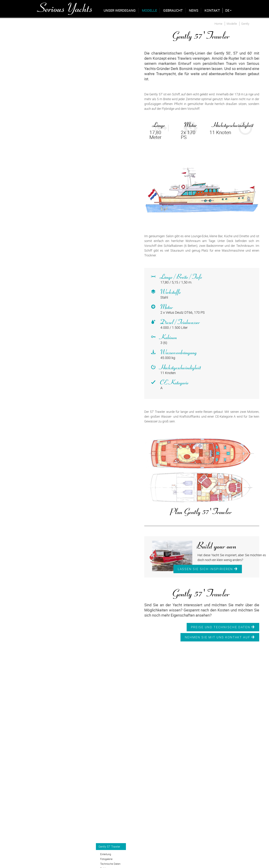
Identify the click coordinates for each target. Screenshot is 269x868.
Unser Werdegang (120, 10)
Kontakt (212, 10)
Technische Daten (110, 864)
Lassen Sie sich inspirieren (208, 569)
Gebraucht (173, 10)
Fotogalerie (106, 859)
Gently (245, 24)
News (194, 10)
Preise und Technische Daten (223, 627)
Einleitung (106, 854)
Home (218, 24)
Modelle (149, 10)
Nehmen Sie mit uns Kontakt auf (220, 637)
